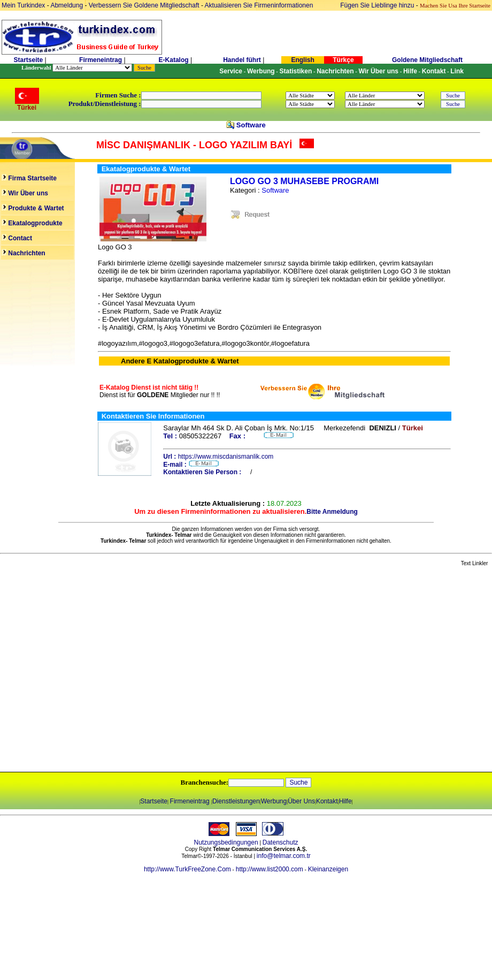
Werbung (274, 801)
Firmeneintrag (101, 60)
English (302, 60)
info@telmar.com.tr (284, 856)
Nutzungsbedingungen (226, 842)
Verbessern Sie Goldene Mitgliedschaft (145, 5)
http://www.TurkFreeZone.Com (187, 869)
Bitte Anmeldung (332, 512)
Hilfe (345, 801)
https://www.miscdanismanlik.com (226, 457)
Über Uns (301, 801)
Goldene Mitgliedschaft (427, 60)
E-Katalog (174, 60)
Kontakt (327, 801)
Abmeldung (67, 5)
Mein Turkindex (23, 5)
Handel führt (242, 60)
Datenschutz (280, 842)
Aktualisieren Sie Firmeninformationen (259, 5)
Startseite (28, 60)
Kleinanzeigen (328, 869)
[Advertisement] (100, 670)
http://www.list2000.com (270, 869)
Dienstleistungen (236, 801)
